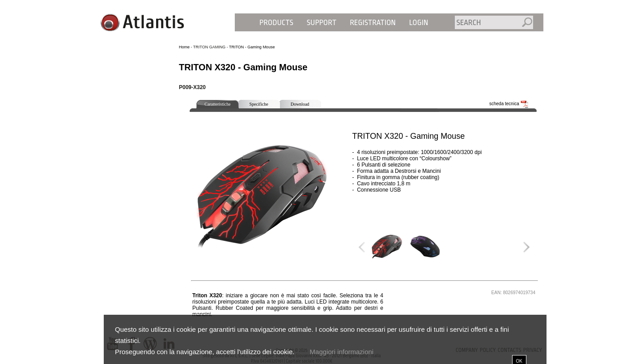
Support (322, 23)
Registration (373, 23)
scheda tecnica (509, 104)
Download (300, 104)
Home (184, 47)
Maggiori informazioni (342, 352)
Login (419, 23)
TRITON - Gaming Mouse (252, 47)
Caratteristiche (217, 104)
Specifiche (258, 104)
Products (276, 23)
